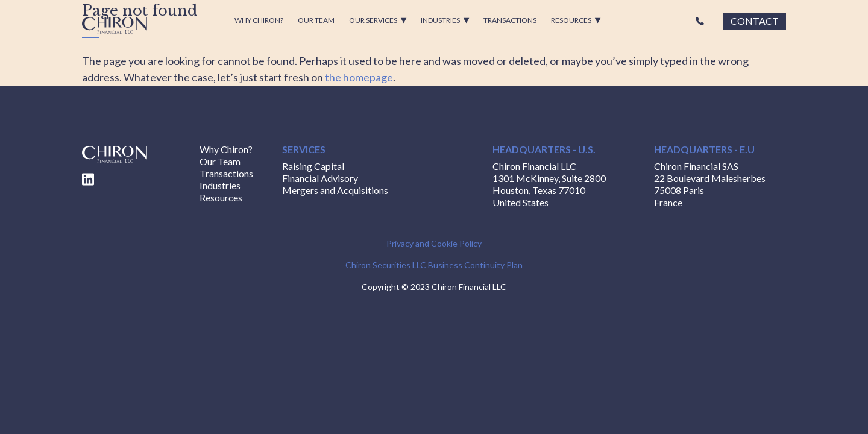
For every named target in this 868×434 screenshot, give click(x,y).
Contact (755, 21)
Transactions (510, 20)
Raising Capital (313, 166)
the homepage (359, 77)
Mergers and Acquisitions (335, 190)
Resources (576, 20)
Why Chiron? (259, 20)
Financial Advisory (320, 178)
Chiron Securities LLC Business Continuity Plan (434, 265)
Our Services (378, 20)
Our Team (316, 20)
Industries (445, 20)
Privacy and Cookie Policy (434, 243)
